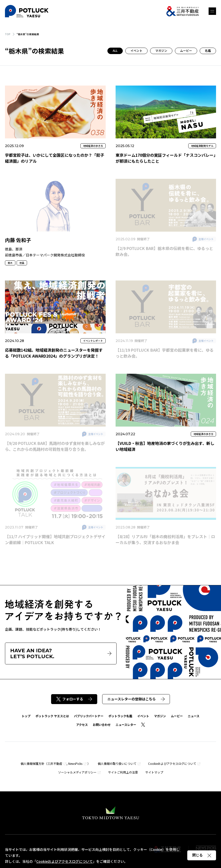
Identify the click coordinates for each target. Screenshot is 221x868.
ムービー (186, 50)
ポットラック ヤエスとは (52, 716)
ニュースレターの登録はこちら (136, 699)
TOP (8, 34)
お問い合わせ (102, 725)
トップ (26, 716)
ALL (115, 50)
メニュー (212, 11)
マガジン (161, 50)
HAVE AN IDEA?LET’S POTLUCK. (61, 653)
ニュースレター (126, 725)
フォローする (74, 699)
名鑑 (208, 50)
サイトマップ (154, 772)
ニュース (194, 716)
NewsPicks (75, 763)
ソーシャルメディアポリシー (77, 772)
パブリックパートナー (89, 716)
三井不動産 (55, 763)
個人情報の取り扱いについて (117, 763)
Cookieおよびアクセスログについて (172, 763)
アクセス (82, 725)
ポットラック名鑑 (120, 716)
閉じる (202, 855)
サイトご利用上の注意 (123, 772)
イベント (136, 50)
